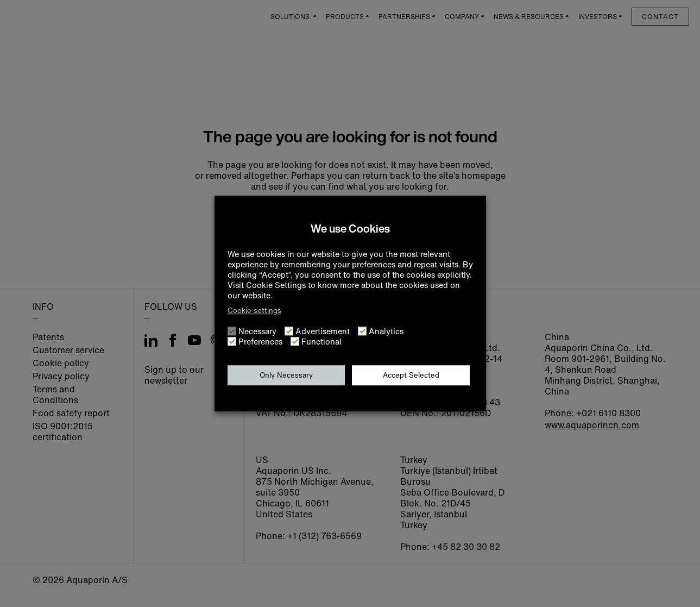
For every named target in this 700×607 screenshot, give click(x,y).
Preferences (260, 342)
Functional (321, 342)
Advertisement (323, 331)
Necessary (257, 331)
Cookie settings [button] (254, 311)
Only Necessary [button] (286, 375)
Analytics (386, 331)
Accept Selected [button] (411, 375)
